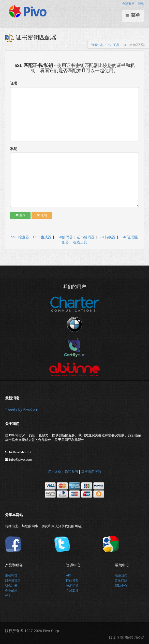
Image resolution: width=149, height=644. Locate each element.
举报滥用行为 (91, 472)
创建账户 (128, 3)
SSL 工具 (114, 45)
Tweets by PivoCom (22, 409)
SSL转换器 (107, 237)
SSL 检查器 (20, 237)
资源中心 (97, 45)
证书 (14, 83)
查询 (20, 215)
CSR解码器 (64, 237)
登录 (141, 3)
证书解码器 (86, 237)
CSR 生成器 (42, 237)
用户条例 (55, 472)
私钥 (14, 149)
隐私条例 (71, 472)
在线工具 (80, 242)
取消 (42, 215)
